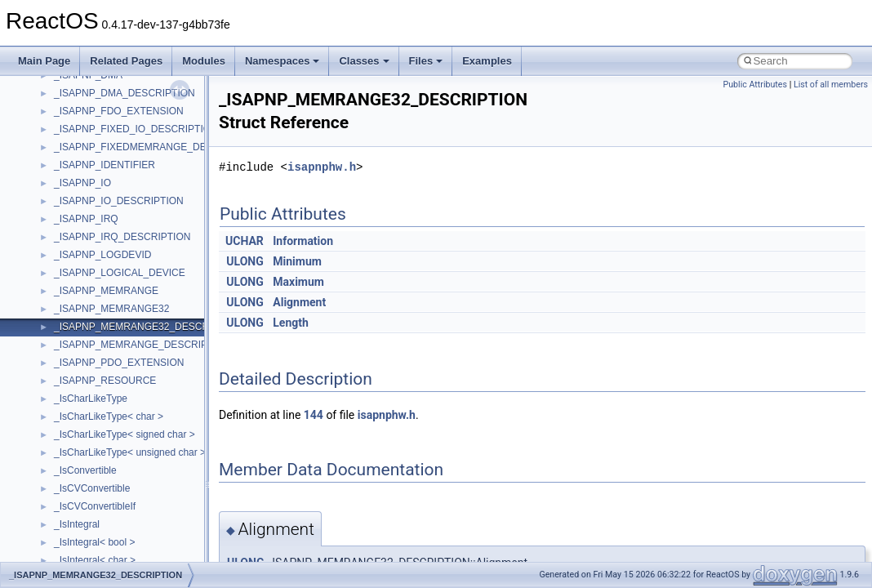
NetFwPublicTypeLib (98, 518)
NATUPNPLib (83, 500)
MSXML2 (74, 464)
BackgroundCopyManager (111, 122)
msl (62, 410)
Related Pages (126, 61)
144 (314, 415)
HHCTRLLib (80, 230)
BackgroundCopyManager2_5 (119, 158)
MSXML (71, 446)
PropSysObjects (89, 536)
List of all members (831, 85)
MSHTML (75, 356)
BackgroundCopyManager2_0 (119, 140)
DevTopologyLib (89, 194)
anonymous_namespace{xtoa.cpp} (129, 87)
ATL (62, 105)
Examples (487, 61)
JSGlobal (74, 284)
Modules (204, 61)
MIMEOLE (76, 320)
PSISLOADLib (85, 554)
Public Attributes (755, 85)
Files (426, 61)
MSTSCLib (78, 428)
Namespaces (283, 61)
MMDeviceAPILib (91, 338)
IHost (65, 248)
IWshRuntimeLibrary (98, 266)
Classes (364, 61)
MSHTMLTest (83, 374)
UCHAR (245, 241)
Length (291, 323)
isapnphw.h (322, 167)
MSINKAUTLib (86, 392)
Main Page (44, 61)
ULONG (245, 261)
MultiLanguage (86, 482)
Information (303, 241)
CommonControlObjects (106, 176)
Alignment (299, 302)
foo (61, 212)
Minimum (297, 261)
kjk (60, 302)
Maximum (298, 282)
